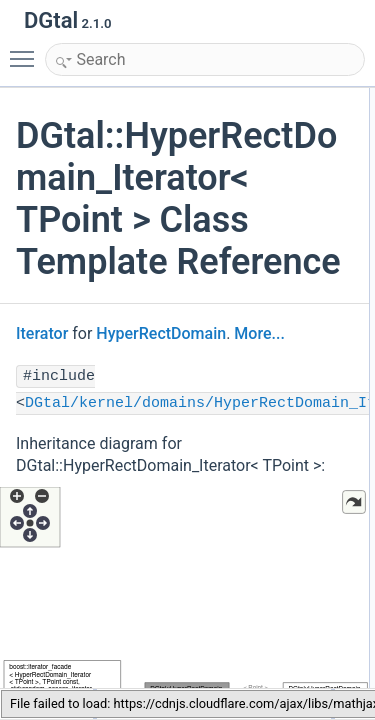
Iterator (42, 333)
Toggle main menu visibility (27, 50)
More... (259, 333)
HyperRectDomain (161, 333)
